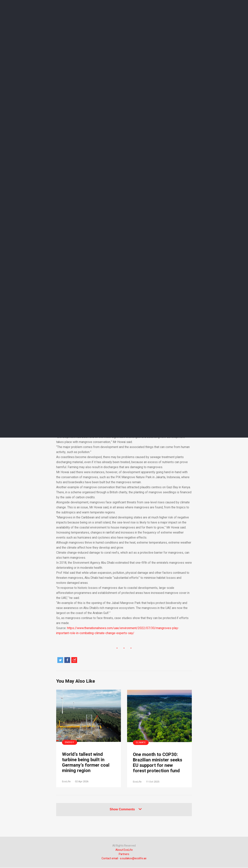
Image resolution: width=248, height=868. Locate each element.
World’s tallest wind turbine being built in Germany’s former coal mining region (86, 763)
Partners (124, 855)
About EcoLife (124, 850)
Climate (141, 743)
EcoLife (66, 782)
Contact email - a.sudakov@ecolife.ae (124, 859)
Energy (70, 742)
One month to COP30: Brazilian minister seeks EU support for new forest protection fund (158, 763)
